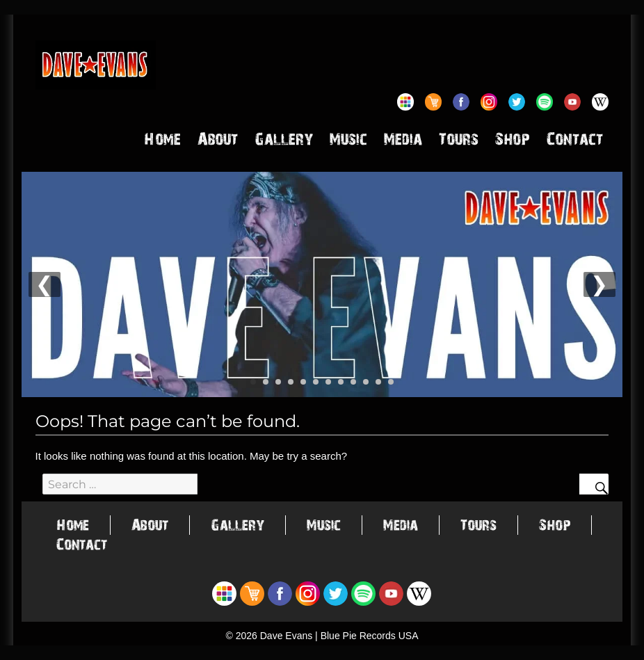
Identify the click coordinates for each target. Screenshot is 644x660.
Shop (513, 142)
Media (403, 142)
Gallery (284, 142)
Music (348, 142)
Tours (459, 142)
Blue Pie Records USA (370, 636)
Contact (575, 142)
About (218, 142)
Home (162, 142)
